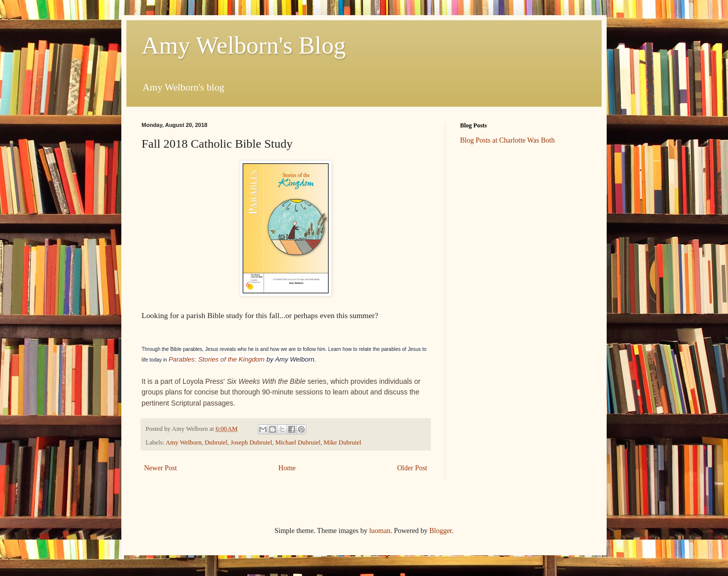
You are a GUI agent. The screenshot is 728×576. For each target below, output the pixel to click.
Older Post (413, 468)
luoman (380, 531)
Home (287, 468)
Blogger (440, 531)
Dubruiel (216, 442)
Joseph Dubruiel (251, 442)
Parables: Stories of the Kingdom (216, 359)
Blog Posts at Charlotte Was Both (507, 140)
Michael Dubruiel (298, 442)
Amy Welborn (184, 442)
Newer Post (161, 468)
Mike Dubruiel (343, 442)
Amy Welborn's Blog (244, 45)
